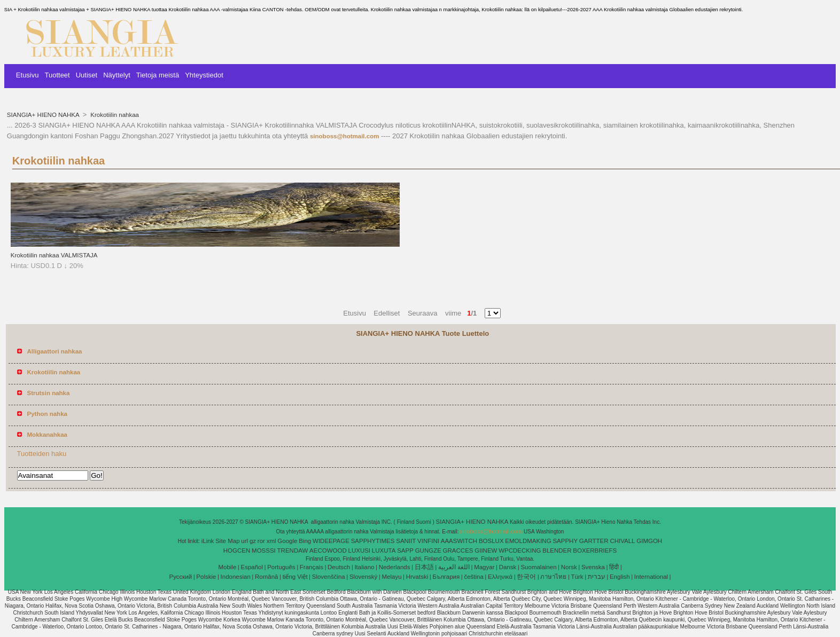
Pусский (181, 577)
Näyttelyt (117, 75)
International (651, 577)
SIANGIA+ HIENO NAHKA (44, 115)
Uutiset (87, 75)
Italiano (364, 567)
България (446, 577)
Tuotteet (57, 75)
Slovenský (363, 577)
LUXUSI (360, 551)
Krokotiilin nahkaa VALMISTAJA (54, 255)
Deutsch (339, 567)
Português (281, 567)
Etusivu (28, 75)
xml (271, 541)
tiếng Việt (295, 577)
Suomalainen (538, 567)
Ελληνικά (500, 577)
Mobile (227, 567)
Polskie (206, 577)
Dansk (508, 567)
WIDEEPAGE (331, 541)
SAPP (405, 551)
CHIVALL (622, 541)
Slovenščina (329, 577)
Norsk (569, 567)
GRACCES (458, 551)
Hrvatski (417, 577)
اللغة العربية (454, 567)
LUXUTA (384, 551)
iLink (208, 541)
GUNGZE (428, 551)
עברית (597, 577)
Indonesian (236, 577)
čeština (473, 577)
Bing (305, 541)
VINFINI (428, 541)
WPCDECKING (520, 551)
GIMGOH (649, 541)
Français (312, 567)
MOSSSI (264, 551)
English (620, 577)
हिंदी (614, 567)
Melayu (391, 577)
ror (261, 541)
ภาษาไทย (553, 577)
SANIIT (406, 541)
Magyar (484, 567)
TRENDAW (293, 551)
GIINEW (486, 551)
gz (253, 541)
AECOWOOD (328, 551)
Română (266, 577)
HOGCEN (237, 551)
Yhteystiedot (204, 75)
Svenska (593, 567)
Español (252, 567)
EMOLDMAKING (528, 541)
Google (287, 541)
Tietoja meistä (158, 75)
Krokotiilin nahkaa (114, 115)
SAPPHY (565, 541)
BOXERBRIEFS (595, 551)
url (244, 541)
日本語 (424, 567)
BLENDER (557, 551)
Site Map (227, 541)
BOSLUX (491, 541)
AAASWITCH (459, 541)
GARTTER (594, 541)
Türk (577, 577)
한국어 (526, 577)
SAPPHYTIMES (373, 541)
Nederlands (395, 567)
